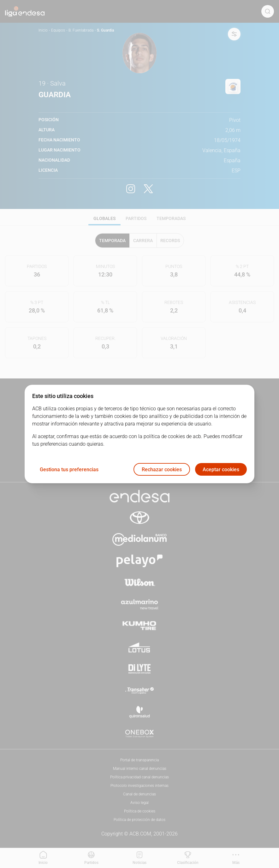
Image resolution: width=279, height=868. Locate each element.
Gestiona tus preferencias (69, 470)
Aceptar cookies (221, 470)
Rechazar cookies (162, 470)
